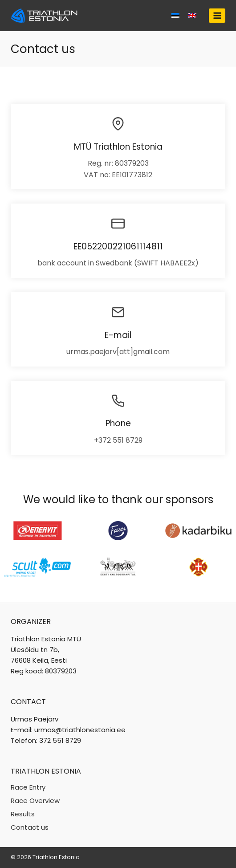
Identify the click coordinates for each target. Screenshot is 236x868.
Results (23, 814)
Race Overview (35, 801)
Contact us (30, 827)
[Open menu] (217, 15)
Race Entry (28, 787)
